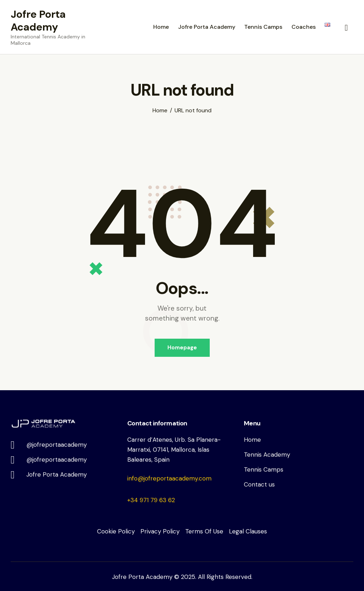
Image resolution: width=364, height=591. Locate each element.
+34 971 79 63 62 (151, 500)
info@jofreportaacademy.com (169, 478)
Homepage (182, 348)
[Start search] (346, 28)
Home (160, 111)
